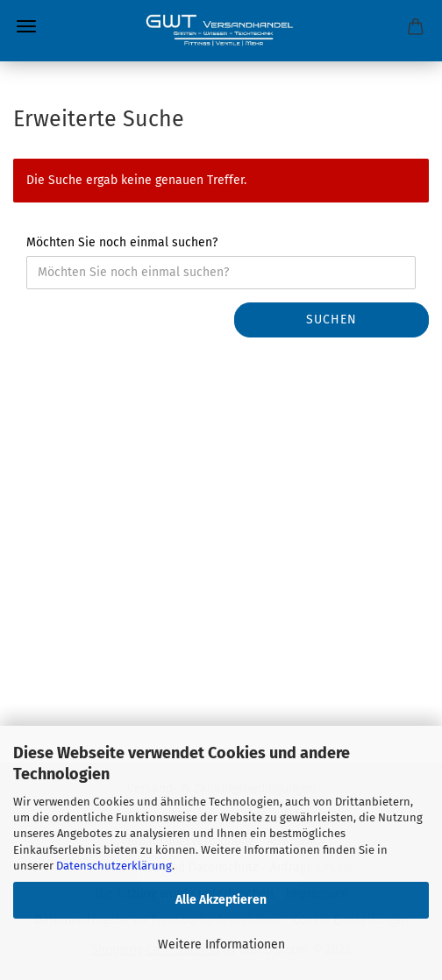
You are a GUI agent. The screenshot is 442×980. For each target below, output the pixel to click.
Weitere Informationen (221, 944)
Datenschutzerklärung (114, 866)
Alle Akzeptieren (221, 900)
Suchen (331, 320)
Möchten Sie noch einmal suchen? (122, 242)
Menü (26, 26)
